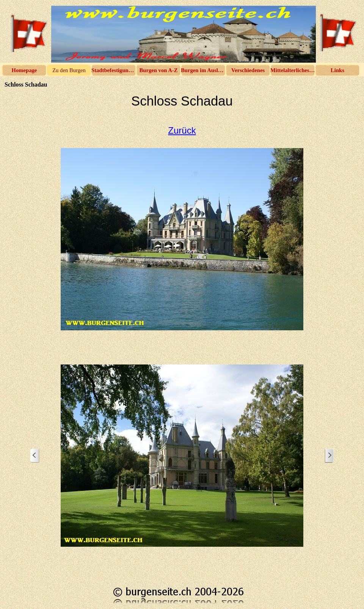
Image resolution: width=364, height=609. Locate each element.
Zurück (182, 130)
